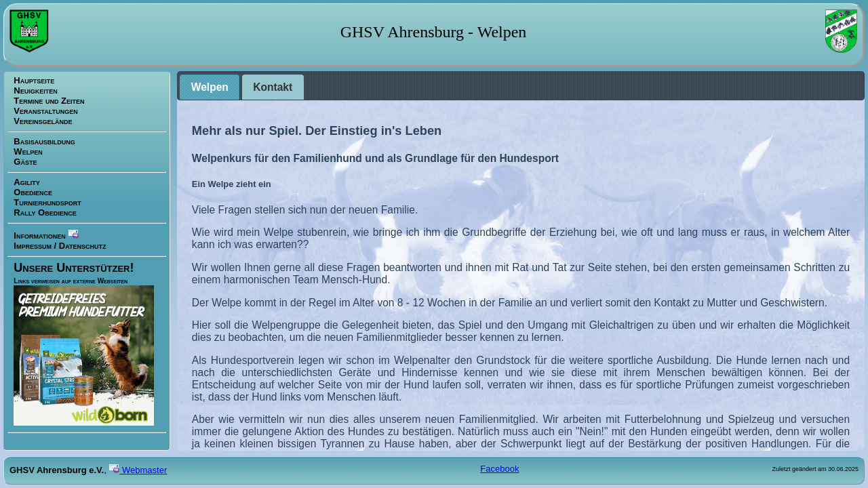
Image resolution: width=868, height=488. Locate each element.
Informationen (46, 234)
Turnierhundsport (47, 202)
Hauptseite (34, 80)
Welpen (28, 151)
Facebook (499, 469)
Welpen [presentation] (210, 87)
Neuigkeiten (35, 90)
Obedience (33, 192)
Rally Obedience (45, 212)
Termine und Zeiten (49, 101)
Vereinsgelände (43, 121)
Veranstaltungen (45, 111)
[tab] (210, 87)
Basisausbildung (44, 141)
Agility (26, 182)
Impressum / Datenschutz (60, 246)
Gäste (25, 162)
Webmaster (138, 470)
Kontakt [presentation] (273, 87)
